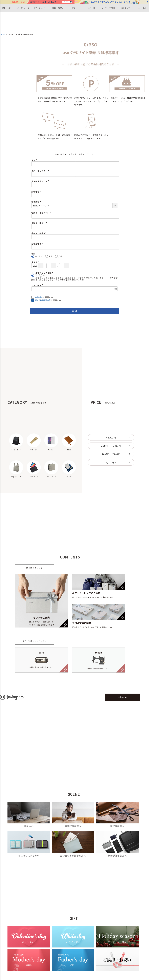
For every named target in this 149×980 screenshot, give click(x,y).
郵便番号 (37, 192)
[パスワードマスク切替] (115, 289)
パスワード (38, 285)
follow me (122, 697)
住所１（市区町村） (42, 213)
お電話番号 (38, 244)
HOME (3, 34)
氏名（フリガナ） (41, 171)
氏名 (35, 160)
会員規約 (39, 297)
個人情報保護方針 (43, 300)
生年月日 (35, 262)
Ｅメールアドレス (41, 181)
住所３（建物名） (39, 233)
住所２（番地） (40, 223)
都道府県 (37, 202)
